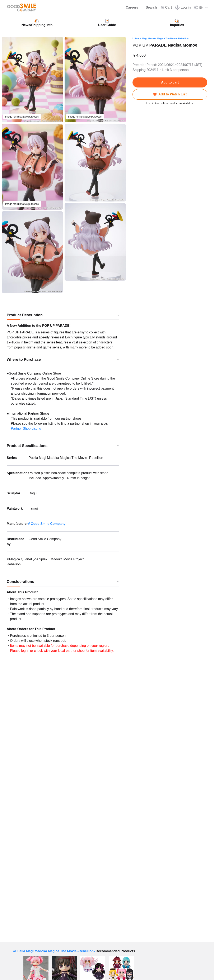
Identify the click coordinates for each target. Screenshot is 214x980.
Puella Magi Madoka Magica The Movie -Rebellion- (162, 38)
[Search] (149, 8)
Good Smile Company (48, 524)
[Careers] (129, 8)
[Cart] (166, 8)
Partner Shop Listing (26, 429)
